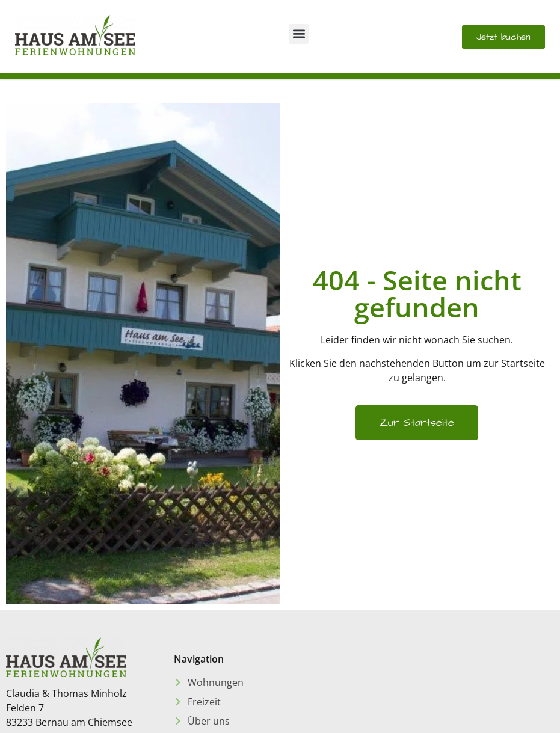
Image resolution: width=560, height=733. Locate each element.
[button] (299, 34)
